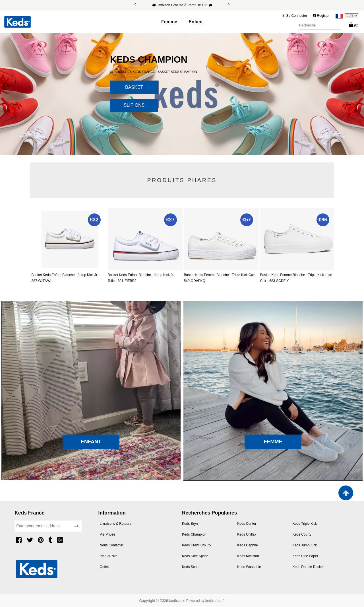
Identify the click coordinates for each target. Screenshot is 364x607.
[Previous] (135, 4)
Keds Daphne (248, 545)
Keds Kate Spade (195, 556)
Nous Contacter (112, 545)
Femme (169, 22)
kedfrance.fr (215, 601)
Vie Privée (107, 534)
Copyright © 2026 (154, 601)
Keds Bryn (190, 524)
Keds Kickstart (248, 556)
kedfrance (177, 601)
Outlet (104, 567)
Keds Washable (249, 567)
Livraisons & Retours (116, 524)
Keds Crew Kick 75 (196, 545)
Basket (134, 87)
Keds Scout (191, 567)
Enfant (196, 22)
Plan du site (109, 556)
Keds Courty (302, 534)
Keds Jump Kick (305, 545)
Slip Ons (134, 105)
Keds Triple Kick (305, 524)
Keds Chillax (247, 534)
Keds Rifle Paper (305, 556)
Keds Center (247, 524)
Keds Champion (194, 534)
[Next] (229, 4)
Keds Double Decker (308, 567)
